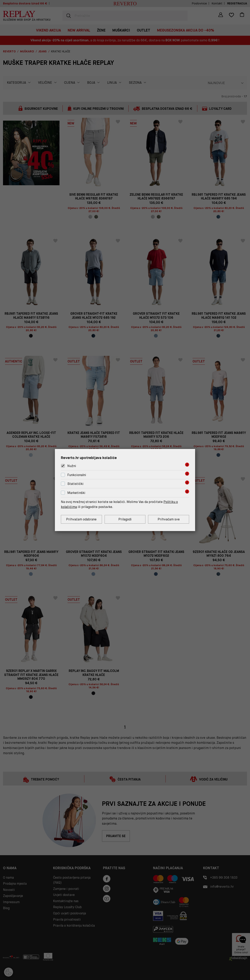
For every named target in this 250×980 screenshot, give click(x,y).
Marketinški (76, 493)
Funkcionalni (77, 475)
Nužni (72, 466)
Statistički (75, 484)
